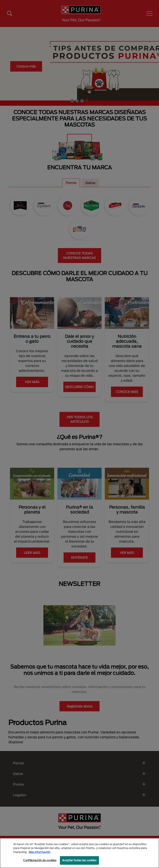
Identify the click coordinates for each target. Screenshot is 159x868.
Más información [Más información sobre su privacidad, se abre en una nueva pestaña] (39, 852)
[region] (79, 853)
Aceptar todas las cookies (79, 860)
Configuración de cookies (40, 860)
